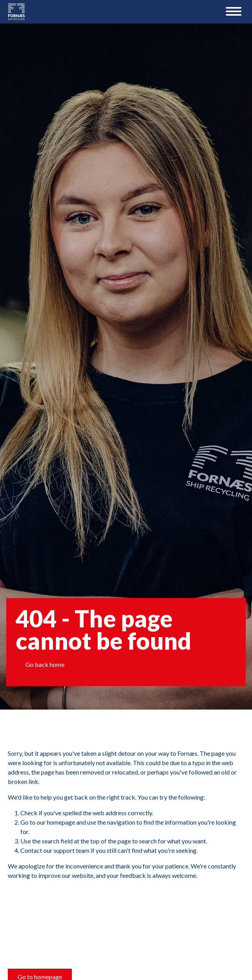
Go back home (45, 664)
